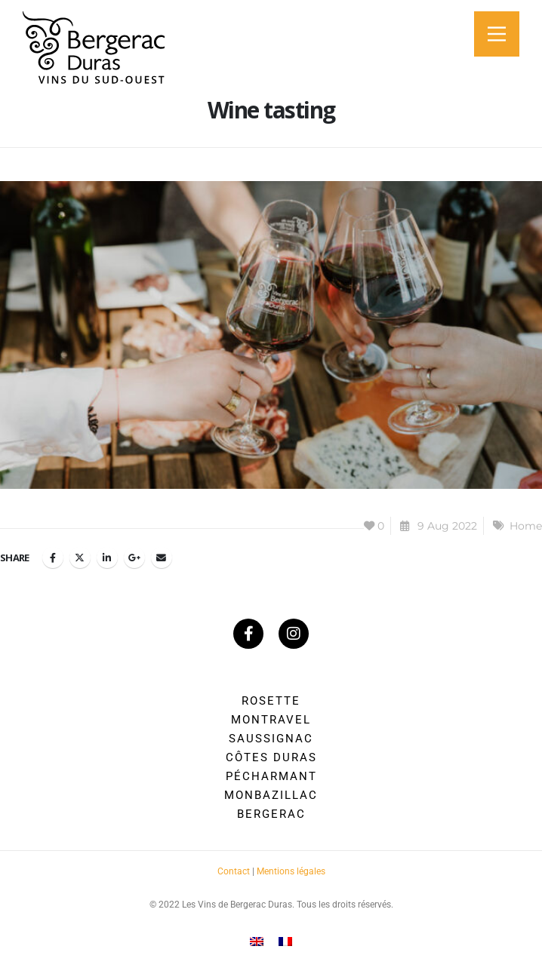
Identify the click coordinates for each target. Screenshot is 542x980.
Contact (234, 871)
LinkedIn (107, 558)
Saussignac (271, 739)
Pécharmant (271, 776)
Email (162, 558)
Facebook (53, 558)
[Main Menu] (497, 34)
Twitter (80, 558)
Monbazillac (271, 795)
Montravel (271, 720)
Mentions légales (291, 871)
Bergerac (271, 814)
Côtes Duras (271, 757)
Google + (134, 558)
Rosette (271, 701)
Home (526, 526)
